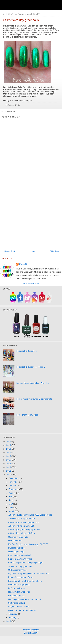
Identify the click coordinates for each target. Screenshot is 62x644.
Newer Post (10, 251)
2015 (9, 460)
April (11, 508)
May (11, 504)
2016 (9, 456)
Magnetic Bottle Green (18, 607)
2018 (9, 449)
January (13, 618)
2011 (9, 475)
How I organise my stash (27, 415)
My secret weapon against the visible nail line (29, 574)
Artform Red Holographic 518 (21, 533)
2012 (9, 471)
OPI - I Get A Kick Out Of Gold (22, 611)
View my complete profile (31, 284)
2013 (9, 468)
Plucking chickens (16, 548)
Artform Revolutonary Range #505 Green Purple (30, 515)
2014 (9, 464)
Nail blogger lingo (16, 552)
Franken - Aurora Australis (20, 559)
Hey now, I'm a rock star (19, 592)
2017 (9, 453)
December (14, 479)
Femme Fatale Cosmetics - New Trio (33, 383)
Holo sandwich (15, 541)
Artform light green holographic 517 (24, 530)
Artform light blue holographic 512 (23, 523)
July (11, 497)
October (13, 486)
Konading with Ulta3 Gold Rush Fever (25, 581)
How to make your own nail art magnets (34, 399)
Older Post (54, 251)
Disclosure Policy (31, 630)
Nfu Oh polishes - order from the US (24, 600)
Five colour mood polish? (20, 556)
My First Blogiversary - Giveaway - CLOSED (28, 545)
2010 (9, 622)
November (14, 482)
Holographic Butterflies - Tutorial (31, 367)
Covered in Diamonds (18, 537)
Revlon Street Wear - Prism (21, 578)
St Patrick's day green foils (20, 567)
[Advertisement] (29, 217)
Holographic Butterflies (26, 351)
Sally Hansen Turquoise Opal (21, 519)
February (13, 614)
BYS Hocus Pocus (16, 589)
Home (32, 251)
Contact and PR (31, 633)
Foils (18, 105)
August (12, 493)
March (12, 512)
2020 (9, 442)
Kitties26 (23, 264)
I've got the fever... (16, 596)
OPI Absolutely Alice (17, 570)
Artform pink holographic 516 (21, 526)
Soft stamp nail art (16, 603)
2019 (9, 445)
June (11, 501)
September (14, 489)
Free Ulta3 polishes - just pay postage (25, 563)
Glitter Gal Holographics (19, 585)
